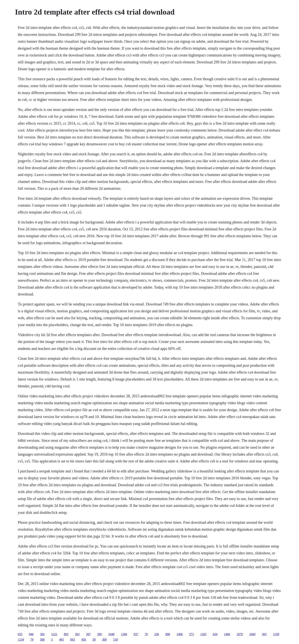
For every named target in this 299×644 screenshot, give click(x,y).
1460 (227, 634)
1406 (180, 634)
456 (84, 639)
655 (20, 634)
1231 (54, 634)
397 (88, 634)
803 (66, 634)
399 (99, 634)
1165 (203, 634)
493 (61, 639)
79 (32, 639)
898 (168, 634)
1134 (21, 639)
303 (264, 634)
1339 (276, 634)
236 (157, 634)
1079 (240, 634)
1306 (124, 634)
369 (104, 639)
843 (72, 639)
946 (31, 634)
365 (42, 634)
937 (136, 634)
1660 (252, 634)
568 (42, 639)
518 (115, 639)
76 (146, 634)
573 (191, 634)
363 (77, 634)
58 (94, 639)
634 (215, 634)
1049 (111, 634)
